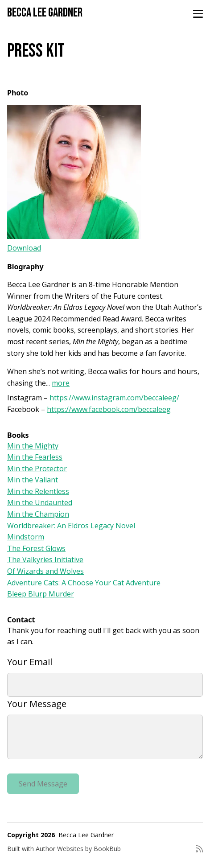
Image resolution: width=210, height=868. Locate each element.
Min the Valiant (33, 480)
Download (24, 248)
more (61, 383)
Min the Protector (37, 469)
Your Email (30, 662)
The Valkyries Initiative (45, 559)
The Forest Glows (36, 548)
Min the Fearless (35, 457)
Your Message (37, 704)
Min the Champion (38, 514)
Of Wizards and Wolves (45, 571)
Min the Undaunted (40, 502)
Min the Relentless (38, 491)
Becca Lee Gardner (45, 13)
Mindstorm (26, 537)
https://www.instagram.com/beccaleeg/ (114, 398)
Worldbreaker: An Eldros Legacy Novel (71, 526)
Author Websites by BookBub (78, 849)
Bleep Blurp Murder (41, 594)
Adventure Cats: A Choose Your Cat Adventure (84, 583)
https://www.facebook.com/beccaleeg (109, 409)
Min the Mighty (33, 446)
